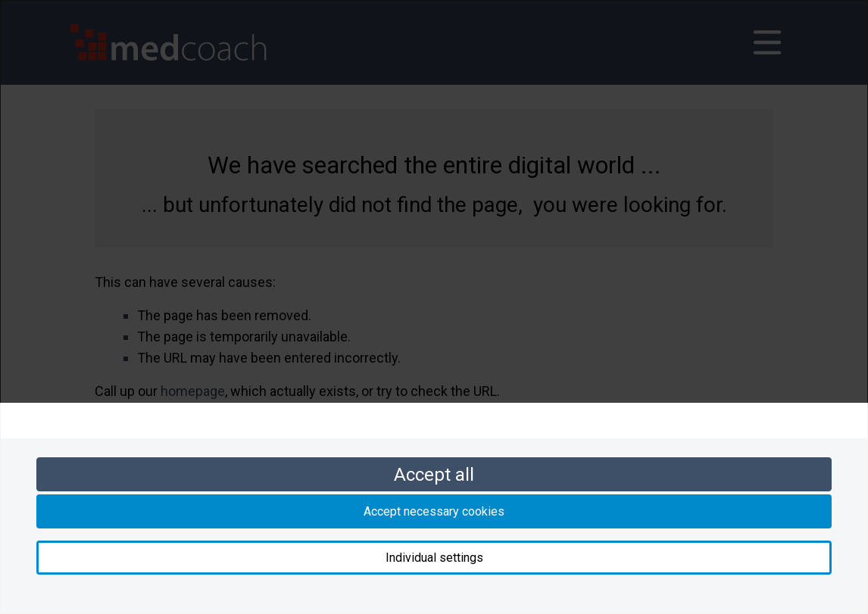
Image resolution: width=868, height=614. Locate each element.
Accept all (434, 475)
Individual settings (434, 558)
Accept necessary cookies (434, 511)
